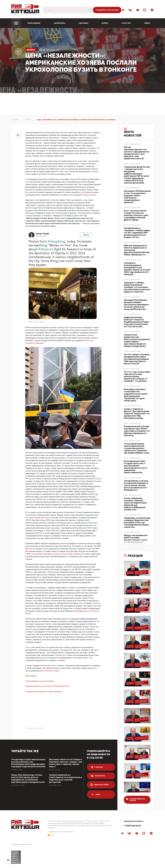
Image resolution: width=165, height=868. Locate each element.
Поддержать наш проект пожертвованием (43, 692)
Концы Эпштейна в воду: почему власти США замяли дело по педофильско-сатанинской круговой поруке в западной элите (28, 779)
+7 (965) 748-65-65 (132, 826)
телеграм (97, 767)
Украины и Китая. (89, 195)
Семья (147, 23)
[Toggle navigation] (16, 23)
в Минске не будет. (52, 671)
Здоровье (84, 23)
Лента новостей (133, 132)
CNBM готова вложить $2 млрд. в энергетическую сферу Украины (53, 554)
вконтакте (98, 776)
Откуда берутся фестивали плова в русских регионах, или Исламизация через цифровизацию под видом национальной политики (28, 763)
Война (105, 23)
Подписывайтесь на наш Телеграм (40, 681)
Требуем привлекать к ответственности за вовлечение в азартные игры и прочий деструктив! (65, 779)
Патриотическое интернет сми (26, 15)
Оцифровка (59, 23)
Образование (34, 23)
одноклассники (100, 785)
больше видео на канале (136, 800)
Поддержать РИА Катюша (107, 10)
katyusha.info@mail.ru (134, 821)
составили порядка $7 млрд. (37, 518)
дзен (95, 794)
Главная (15, 120)
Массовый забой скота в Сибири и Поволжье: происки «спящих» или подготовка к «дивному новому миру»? (65, 763)
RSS (52, 835)
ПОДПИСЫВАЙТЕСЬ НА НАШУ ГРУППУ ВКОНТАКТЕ (47, 686)
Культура (126, 23)
